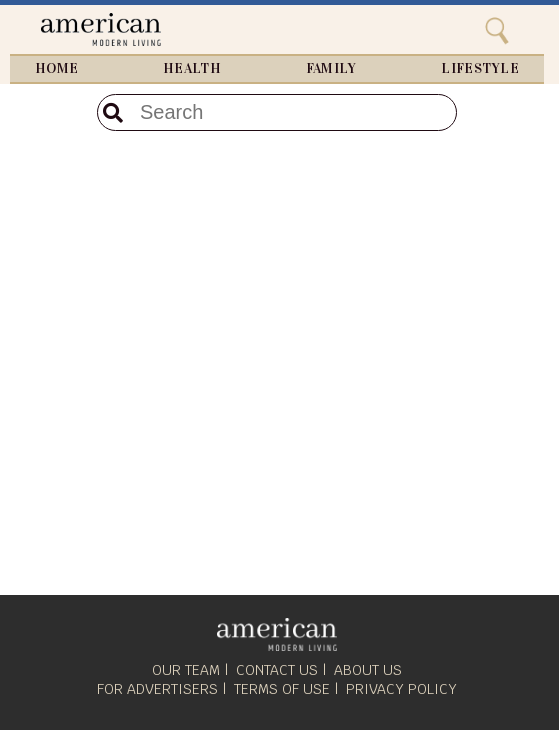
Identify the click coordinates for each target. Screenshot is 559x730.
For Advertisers (157, 689)
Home (56, 69)
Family (331, 69)
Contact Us (277, 670)
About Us (368, 670)
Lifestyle (480, 69)
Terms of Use (282, 689)
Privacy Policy (401, 689)
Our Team (186, 670)
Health (192, 69)
